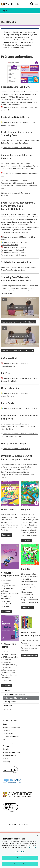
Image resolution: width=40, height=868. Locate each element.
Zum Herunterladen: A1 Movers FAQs (17, 449)
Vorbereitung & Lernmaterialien (16, 698)
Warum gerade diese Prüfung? (15, 694)
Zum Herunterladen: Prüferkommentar (18, 148)
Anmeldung (8, 705)
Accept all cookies (20, 864)
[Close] (37, 835)
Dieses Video (6, 140)
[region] (20, 850)
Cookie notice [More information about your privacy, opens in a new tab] (31, 848)
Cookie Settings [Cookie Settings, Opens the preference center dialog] (20, 852)
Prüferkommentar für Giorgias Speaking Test (19, 322)
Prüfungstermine (10, 702)
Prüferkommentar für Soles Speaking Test (18, 351)
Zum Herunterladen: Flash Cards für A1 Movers (20, 408)
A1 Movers (6, 691)
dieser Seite (20, 270)
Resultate (7, 709)
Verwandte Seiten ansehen (19, 824)
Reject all (20, 858)
